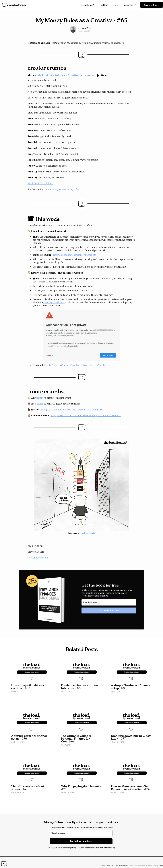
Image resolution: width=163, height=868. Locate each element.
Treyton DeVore (84, 28)
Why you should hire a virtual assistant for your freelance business (86, 415)
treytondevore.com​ (38, 558)
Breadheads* (88, 5)
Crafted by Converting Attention (141, 866)
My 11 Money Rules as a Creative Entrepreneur (67, 75)
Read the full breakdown (40, 183)
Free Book (104, 5)
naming (40, 398)
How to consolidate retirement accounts (74, 255)
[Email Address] (109, 604)
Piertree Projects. (123, 866)
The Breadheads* (88, 533)
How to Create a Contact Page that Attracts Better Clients (75, 365)
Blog (115, 5)
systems (39, 404)
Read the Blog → (152, 5)
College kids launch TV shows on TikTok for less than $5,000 (72, 409)
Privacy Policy (158, 866)
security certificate (54, 302)
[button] (129, 5)
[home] (15, 5)
